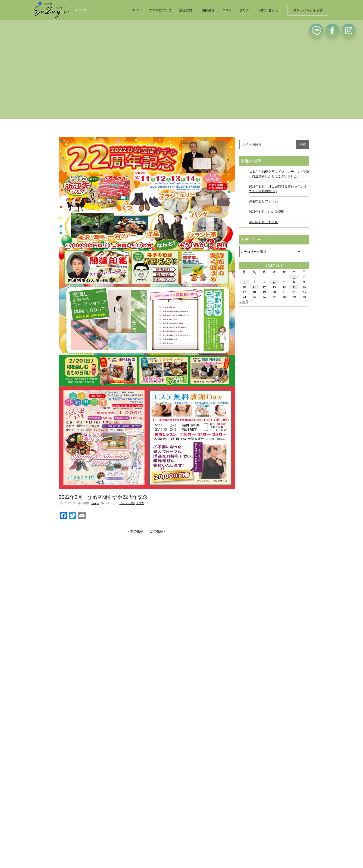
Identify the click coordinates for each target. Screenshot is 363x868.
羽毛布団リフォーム (263, 201)
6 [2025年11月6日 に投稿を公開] (274, 282)
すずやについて (160, 10)
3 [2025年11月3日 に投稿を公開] (244, 282)
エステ (227, 10)
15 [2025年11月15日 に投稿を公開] (294, 287)
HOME (137, 10)
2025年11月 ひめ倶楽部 (266, 212)
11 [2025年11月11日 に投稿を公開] (254, 287)
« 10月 (244, 302)
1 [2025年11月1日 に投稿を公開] (294, 277)
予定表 (140, 503)
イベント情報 (127, 503)
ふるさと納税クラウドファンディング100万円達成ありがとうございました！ (279, 174)
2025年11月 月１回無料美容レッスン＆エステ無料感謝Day (278, 189)
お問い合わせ (269, 10)
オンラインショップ (308, 10)
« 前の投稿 (136, 531)
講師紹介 (208, 10)
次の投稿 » (158, 531)
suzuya (95, 503)
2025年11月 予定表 (263, 222)
